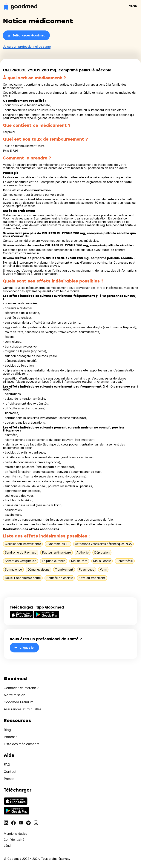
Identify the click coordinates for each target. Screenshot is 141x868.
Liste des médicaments (22, 744)
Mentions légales (15, 834)
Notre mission (14, 695)
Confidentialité (14, 840)
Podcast (10, 737)
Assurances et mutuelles (23, 709)
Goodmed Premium (19, 702)
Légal (7, 846)
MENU (133, 6)
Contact (10, 772)
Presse (9, 779)
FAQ (7, 765)
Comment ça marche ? (21, 688)
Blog (7, 730)
